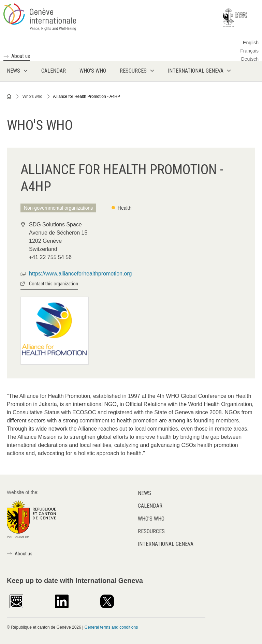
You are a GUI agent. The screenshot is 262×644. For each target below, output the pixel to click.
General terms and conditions (111, 627)
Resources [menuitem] (133, 71)
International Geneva (166, 544)
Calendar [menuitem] (54, 71)
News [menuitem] (13, 71)
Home (9, 96)
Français (249, 51)
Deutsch (250, 59)
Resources (151, 531)
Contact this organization (54, 284)
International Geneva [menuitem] (196, 71)
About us (21, 56)
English (251, 43)
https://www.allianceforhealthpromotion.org (81, 274)
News (144, 493)
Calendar (150, 506)
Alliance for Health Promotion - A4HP (86, 96)
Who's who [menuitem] (93, 71)
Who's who (32, 96)
